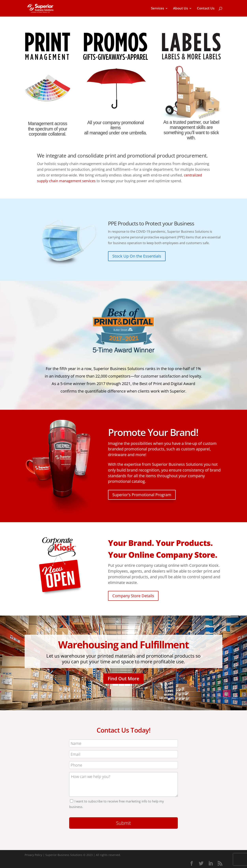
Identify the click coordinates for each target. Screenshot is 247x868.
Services (158, 9)
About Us (180, 9)
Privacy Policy (33, 855)
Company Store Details (133, 596)
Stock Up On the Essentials (137, 256)
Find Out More (123, 679)
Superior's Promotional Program (142, 495)
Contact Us (206, 9)
